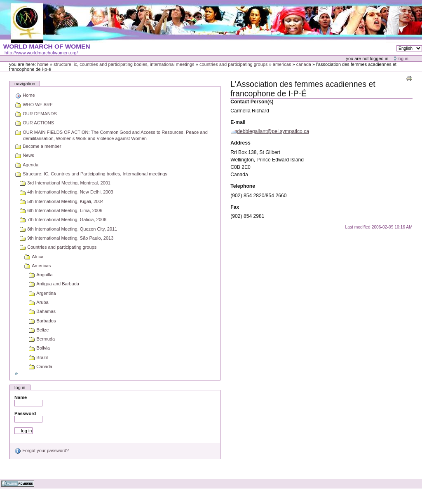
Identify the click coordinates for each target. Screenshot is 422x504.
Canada (304, 64)
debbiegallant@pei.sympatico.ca (273, 131)
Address (240, 143)
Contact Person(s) (252, 102)
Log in (403, 58)
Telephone (243, 186)
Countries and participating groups (234, 64)
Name (21, 397)
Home (43, 64)
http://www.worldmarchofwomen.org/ (41, 53)
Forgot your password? (42, 450)
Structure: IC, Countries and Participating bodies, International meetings (124, 64)
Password (25, 413)
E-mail (238, 122)
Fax (235, 207)
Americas (282, 64)
